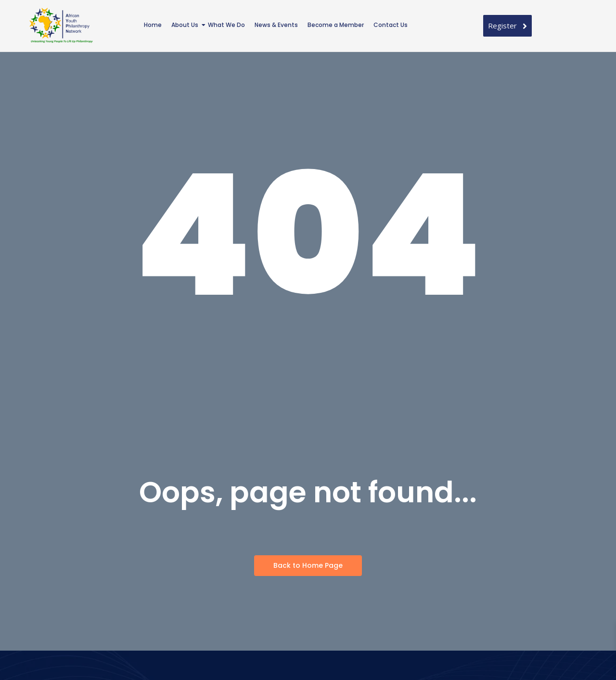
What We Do (226, 25)
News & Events (276, 25)
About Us (186, 25)
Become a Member (336, 25)
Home (153, 25)
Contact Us (391, 25)
